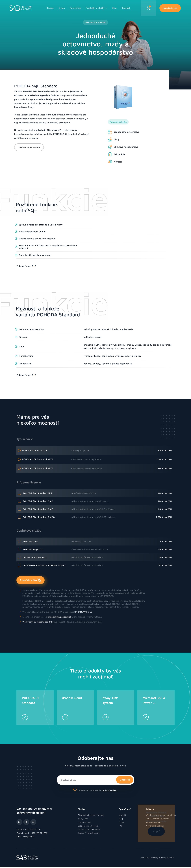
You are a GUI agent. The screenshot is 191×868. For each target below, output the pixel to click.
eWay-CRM (83, 820)
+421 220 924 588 (39, 834)
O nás (62, 8)
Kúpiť (146, 831)
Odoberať (125, 781)
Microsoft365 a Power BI (89, 831)
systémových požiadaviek (59, 606)
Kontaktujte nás (170, 8)
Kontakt (126, 8)
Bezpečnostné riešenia (88, 827)
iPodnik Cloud (84, 823)
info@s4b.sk (29, 838)
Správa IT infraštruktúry (89, 834)
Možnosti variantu (146, 821)
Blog (114, 8)
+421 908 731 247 (33, 831)
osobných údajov (110, 791)
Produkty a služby (96, 8)
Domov (50, 8)
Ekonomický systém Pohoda (91, 816)
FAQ (121, 827)
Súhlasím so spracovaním (95, 791)
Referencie (75, 8)
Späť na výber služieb (18, 147)
